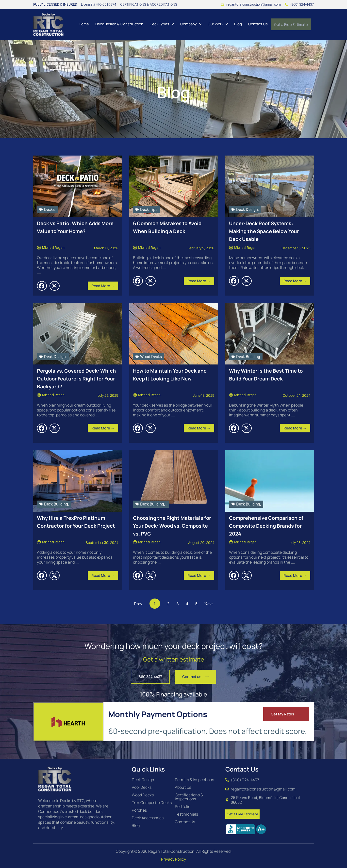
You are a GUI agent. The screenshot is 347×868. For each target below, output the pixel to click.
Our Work (217, 24)
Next (209, 604)
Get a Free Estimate (290, 24)
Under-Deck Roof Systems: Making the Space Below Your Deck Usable (264, 231)
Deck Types (161, 24)
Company (190, 24)
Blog (237, 24)
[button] (161, 24)
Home (83, 24)
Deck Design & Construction (118, 24)
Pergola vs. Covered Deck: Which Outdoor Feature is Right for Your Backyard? (76, 379)
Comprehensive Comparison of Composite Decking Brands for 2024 (266, 526)
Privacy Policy (173, 859)
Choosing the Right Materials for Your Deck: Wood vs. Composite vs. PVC (172, 526)
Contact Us (257, 24)
